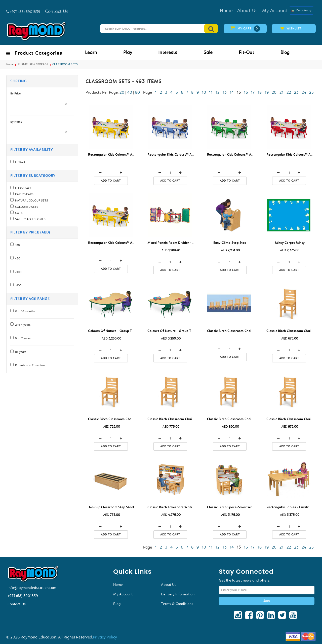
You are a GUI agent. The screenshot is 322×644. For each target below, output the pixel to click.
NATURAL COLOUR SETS (31, 200)
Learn (91, 52)
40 (130, 92)
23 (296, 92)
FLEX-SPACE (23, 188)
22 (289, 92)
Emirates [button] (301, 10)
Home (10, 64)
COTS (18, 213)
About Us (169, 585)
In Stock (20, 162)
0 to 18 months (24, 311)
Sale (208, 52)
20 (122, 92)
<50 (17, 258)
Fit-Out (246, 52)
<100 (17, 272)
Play (128, 52)
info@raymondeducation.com (32, 588)
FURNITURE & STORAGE (33, 64)
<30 (17, 245)
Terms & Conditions (177, 604)
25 (311, 92)
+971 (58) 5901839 (23, 596)
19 (267, 92)
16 (246, 92)
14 (232, 92)
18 (260, 92)
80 (137, 92)
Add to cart (111, 181)
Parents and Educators (29, 365)
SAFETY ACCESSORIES (30, 219)
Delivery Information (178, 594)
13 (225, 92)
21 (281, 92)
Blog (285, 52)
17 (253, 92)
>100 (17, 285)
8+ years (20, 352)
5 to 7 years (22, 338)
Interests (168, 52)
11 (211, 92)
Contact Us (17, 604)
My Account (123, 594)
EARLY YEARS (24, 194)
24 (304, 92)
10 (204, 92)
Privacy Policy (105, 637)
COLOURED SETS (26, 207)
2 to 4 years (22, 325)
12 (218, 92)
